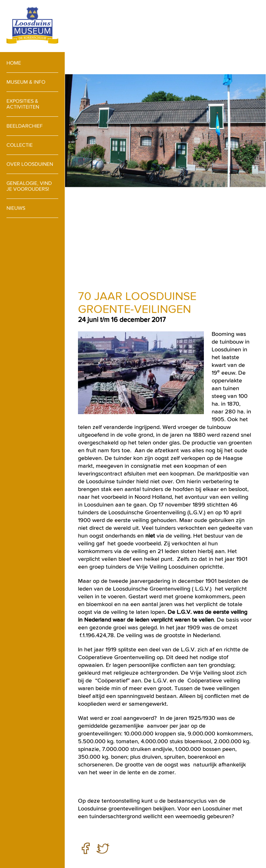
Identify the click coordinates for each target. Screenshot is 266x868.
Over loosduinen (30, 164)
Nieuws (16, 208)
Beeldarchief (25, 126)
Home (14, 63)
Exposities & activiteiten (23, 104)
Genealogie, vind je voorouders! (29, 186)
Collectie (20, 145)
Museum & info (26, 82)
